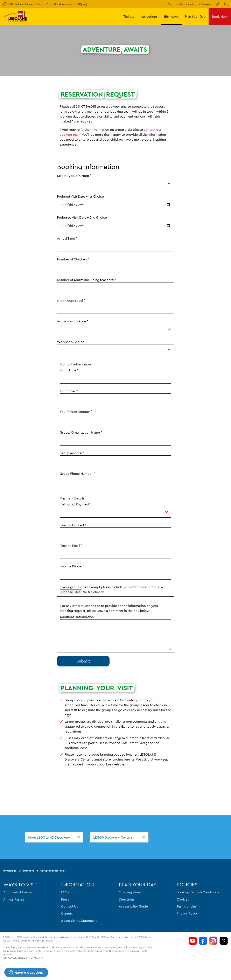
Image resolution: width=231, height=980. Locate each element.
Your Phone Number (76, 412)
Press (65, 899)
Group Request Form (52, 871)
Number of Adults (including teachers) (87, 280)
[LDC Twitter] (224, 941)
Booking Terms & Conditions (198, 892)
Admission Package (73, 321)
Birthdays (28, 871)
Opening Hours (130, 892)
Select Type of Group (74, 176)
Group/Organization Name (81, 432)
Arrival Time (67, 238)
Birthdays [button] (171, 16)
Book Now (220, 16)
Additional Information (77, 617)
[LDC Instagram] (213, 941)
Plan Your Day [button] (195, 16)
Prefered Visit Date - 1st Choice (80, 196)
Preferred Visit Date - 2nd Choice (82, 217)
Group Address (72, 453)
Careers (205, 4)
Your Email (69, 391)
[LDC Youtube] (193, 941)
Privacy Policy (187, 913)
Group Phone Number (77, 474)
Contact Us (69, 906)
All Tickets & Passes (18, 892)
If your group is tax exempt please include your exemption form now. (112, 587)
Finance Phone (72, 566)
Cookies (183, 899)
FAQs (65, 892)
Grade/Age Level (71, 301)
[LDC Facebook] (203, 941)
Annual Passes (14, 899)
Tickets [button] (129, 16)
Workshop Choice (71, 342)
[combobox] (54, 837)
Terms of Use (186, 906)
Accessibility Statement (79, 920)
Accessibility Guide (133, 906)
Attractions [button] (149, 16)
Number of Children (73, 259)
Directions (127, 899)
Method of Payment (76, 504)
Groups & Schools (181, 4)
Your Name (69, 370)
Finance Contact (73, 525)
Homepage (10, 871)
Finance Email (71, 546)
